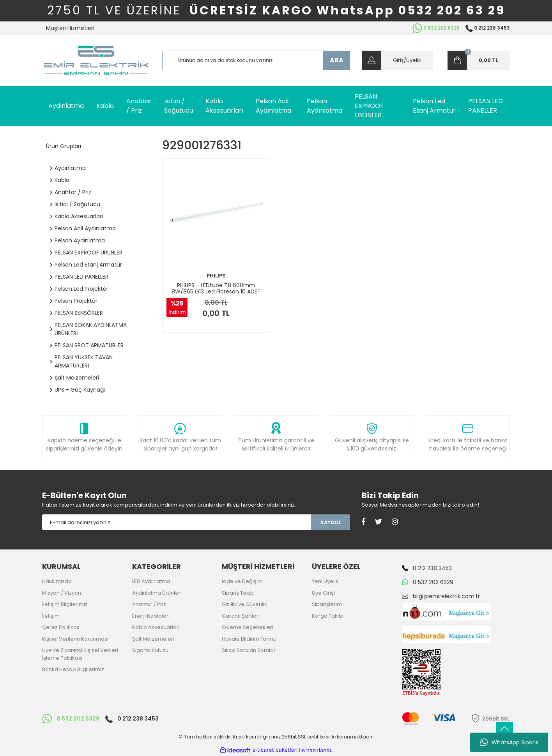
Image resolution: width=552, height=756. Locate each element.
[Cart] (479, 60)
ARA (337, 60)
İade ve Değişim (242, 581)
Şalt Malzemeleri (153, 639)
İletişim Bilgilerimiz (65, 604)
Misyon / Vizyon (62, 593)
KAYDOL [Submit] (331, 522)
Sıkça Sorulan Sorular (249, 650)
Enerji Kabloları (151, 616)
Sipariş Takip (238, 593)
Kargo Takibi (328, 616)
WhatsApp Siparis (509, 742)
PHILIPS (216, 276)
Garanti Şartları (241, 616)
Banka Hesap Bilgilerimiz (73, 669)
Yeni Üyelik (325, 581)
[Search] (256, 60)
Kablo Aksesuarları (156, 627)
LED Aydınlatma (151, 581)
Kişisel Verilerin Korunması (75, 639)
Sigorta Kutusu (150, 650)
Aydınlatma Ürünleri (157, 593)
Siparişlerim (327, 604)
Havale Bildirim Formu (249, 639)
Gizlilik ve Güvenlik (244, 604)
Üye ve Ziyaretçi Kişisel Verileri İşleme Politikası (80, 654)
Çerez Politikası (61, 627)
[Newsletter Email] (177, 522)
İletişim (51, 616)
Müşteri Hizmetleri (70, 28)
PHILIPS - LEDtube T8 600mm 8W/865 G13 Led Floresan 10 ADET (216, 288)
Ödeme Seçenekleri (248, 627)
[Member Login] (397, 60)
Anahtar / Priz (149, 604)
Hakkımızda (57, 581)
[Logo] (96, 60)
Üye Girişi (323, 593)
